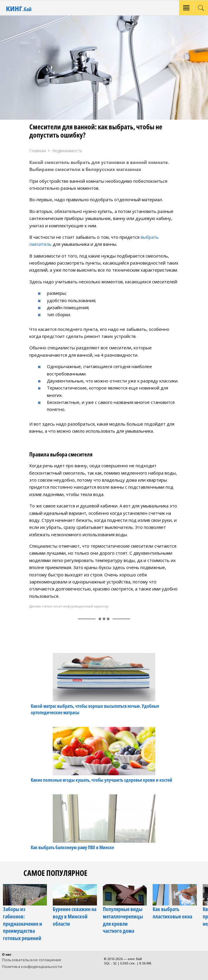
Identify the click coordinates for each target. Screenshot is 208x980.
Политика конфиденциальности (32, 967)
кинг (19, 8)
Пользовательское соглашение (32, 960)
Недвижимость (67, 151)
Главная (37, 151)
